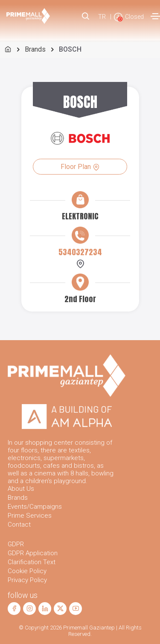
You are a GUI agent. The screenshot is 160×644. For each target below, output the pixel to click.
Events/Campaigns (35, 507)
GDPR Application (33, 553)
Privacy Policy (27, 580)
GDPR (16, 544)
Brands (35, 49)
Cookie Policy (27, 571)
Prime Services (30, 516)
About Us (21, 489)
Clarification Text (32, 562)
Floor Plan (80, 167)
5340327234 (80, 252)
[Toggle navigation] (155, 16)
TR (102, 17)
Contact (19, 525)
